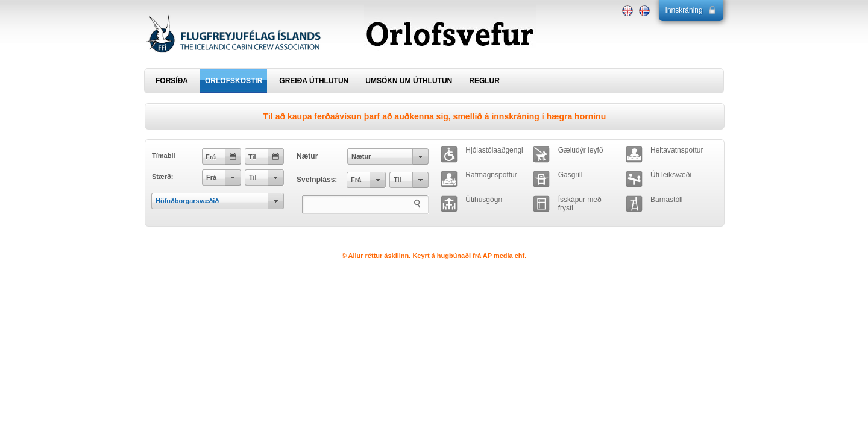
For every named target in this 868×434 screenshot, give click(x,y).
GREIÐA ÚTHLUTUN (314, 81)
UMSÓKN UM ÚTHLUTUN (409, 81)
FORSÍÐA (172, 81)
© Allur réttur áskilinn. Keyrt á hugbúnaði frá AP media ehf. (434, 256)
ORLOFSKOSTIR (234, 81)
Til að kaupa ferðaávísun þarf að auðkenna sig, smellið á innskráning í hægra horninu (435, 116)
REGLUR (484, 81)
